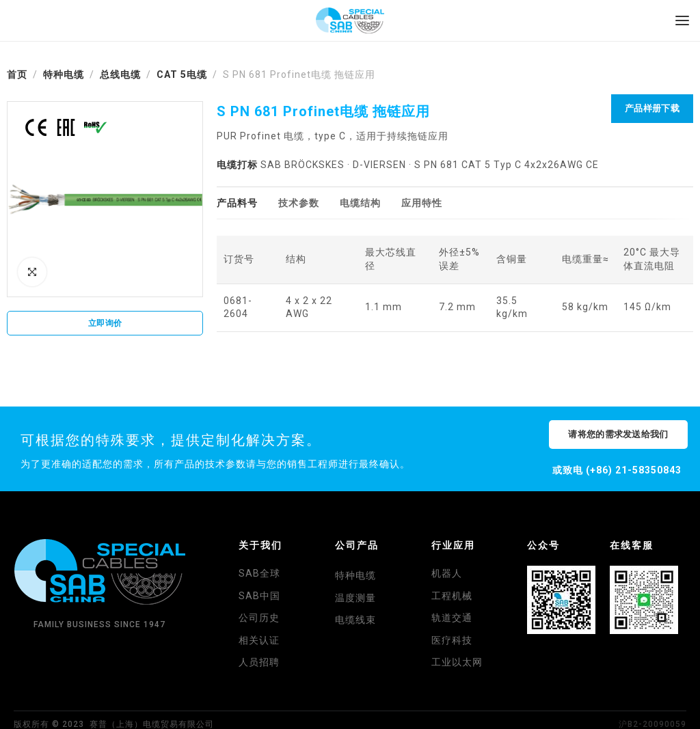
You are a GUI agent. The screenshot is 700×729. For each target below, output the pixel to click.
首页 (17, 74)
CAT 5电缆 (182, 74)
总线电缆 (120, 74)
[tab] (237, 203)
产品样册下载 (652, 108)
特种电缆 (64, 74)
